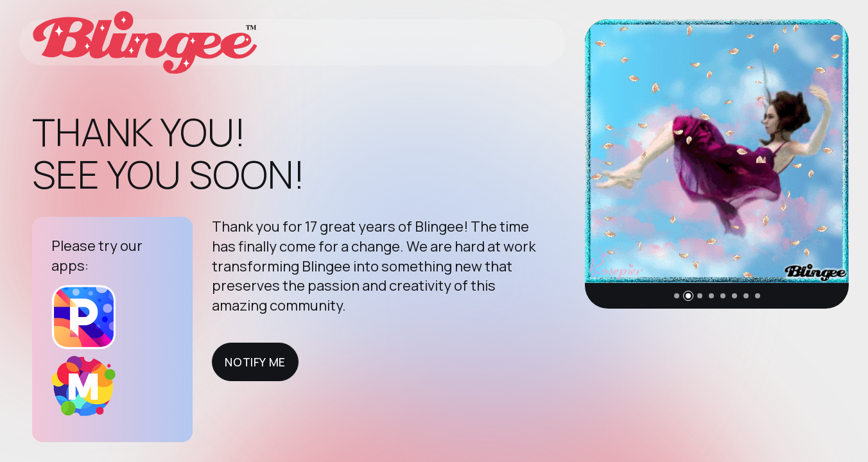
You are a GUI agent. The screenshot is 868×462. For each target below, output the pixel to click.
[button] (677, 296)
